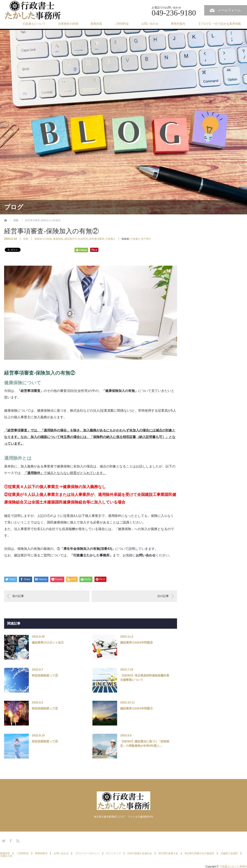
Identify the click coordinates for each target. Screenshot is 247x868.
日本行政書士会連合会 (140, 853)
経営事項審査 (97, 239)
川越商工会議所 (229, 853)
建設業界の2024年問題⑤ (136, 643)
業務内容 (96, 24)
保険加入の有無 (43, 239)
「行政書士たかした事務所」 (91, 555)
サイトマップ (113, 853)
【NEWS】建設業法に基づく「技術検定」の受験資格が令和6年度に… (145, 744)
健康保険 (58, 239)
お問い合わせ (150, 24)
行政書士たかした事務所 (233, 867)
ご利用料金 (122, 24)
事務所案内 (178, 24)
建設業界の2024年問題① (136, 708)
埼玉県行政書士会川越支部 (199, 853)
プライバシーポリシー (87, 853)
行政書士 (111, 239)
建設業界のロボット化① (48, 643)
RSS (17, 840)
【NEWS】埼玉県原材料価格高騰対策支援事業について (145, 678)
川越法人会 (6, 856)
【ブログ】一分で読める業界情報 (219, 24)
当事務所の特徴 (68, 24)
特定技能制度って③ (45, 675)
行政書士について (34, 24)
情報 (26, 239)
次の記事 (163, 596)
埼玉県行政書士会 (168, 853)
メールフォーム (229, 10)
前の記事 (18, 596)
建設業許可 (71, 239)
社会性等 (83, 239)
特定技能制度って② (45, 708)
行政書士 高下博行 (141, 239)
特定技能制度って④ (45, 741)
